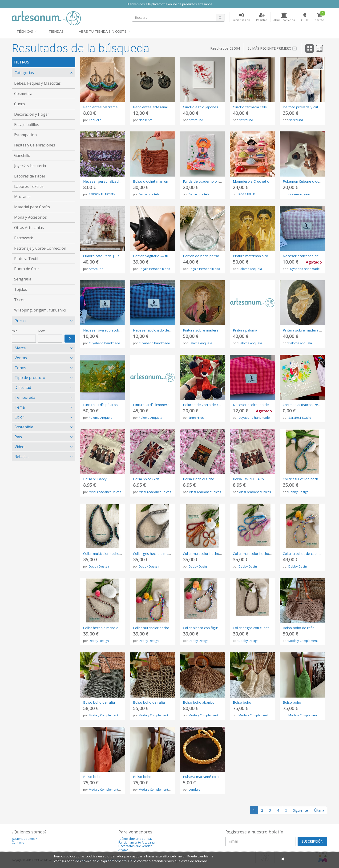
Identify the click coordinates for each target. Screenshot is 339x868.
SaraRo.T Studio (300, 418)
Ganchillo (22, 155)
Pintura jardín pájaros (100, 405)
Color (19, 417)
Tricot (19, 300)
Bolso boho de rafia (299, 628)
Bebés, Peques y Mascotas (37, 83)
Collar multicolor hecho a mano (108, 553)
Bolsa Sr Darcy (95, 479)
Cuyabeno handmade (304, 269)
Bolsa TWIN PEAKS (248, 479)
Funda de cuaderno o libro (204, 181)
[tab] (44, 73)
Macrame (22, 197)
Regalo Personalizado (154, 269)
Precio (20, 321)
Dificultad (23, 387)
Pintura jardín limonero (151, 405)
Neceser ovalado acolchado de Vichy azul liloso (121, 330)
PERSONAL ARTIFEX (102, 194)
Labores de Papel (29, 176)
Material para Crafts (32, 207)
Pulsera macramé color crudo (207, 777)
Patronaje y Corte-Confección (40, 248)
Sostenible (24, 427)
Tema (20, 407)
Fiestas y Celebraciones (35, 145)
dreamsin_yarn (299, 194)
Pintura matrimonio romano (255, 256)
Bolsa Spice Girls (146, 479)
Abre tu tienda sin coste (103, 31)
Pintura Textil (26, 259)
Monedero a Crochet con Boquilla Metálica (267, 181)
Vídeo (20, 447)
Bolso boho (242, 702)
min (15, 331)
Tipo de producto (30, 378)
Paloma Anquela (250, 269)
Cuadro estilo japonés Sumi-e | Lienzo (214, 107)
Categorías (24, 73)
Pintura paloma (245, 330)
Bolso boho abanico (199, 702)
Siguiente (301, 810)
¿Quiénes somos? (24, 839)
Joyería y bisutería (30, 166)
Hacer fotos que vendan (135, 846)
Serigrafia (23, 279)
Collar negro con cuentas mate (257, 628)
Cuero (20, 104)
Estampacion (25, 135)
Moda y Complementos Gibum (310, 641)
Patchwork (24, 238)
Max (41, 331)
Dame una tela (149, 194)
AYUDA (123, 850)
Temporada (25, 397)
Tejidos (21, 289)
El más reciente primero (272, 48)
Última (319, 810)
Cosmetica (23, 94)
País (18, 437)
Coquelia (95, 120)
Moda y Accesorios (30, 217)
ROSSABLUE (247, 194)
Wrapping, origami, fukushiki (40, 310)
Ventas (21, 358)
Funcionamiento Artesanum (138, 842)
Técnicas (25, 31)
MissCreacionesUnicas (105, 492)
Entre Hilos (196, 418)
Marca (20, 348)
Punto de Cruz (27, 269)
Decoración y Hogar (32, 114)
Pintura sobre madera (201, 330)
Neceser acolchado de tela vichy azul (163, 330)
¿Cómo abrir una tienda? (135, 839)
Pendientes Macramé (100, 107)
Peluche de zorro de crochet (206, 405)
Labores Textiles (29, 186)
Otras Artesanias (29, 228)
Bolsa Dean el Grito (199, 479)
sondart (194, 789)
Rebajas (22, 457)
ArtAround (196, 120)
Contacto (18, 842)
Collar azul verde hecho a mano (308, 479)
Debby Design (298, 492)
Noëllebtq (146, 120)
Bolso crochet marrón (151, 181)
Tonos (20, 368)
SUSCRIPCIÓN (312, 841)
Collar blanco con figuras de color (210, 628)
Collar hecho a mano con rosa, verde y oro (117, 628)
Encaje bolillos (27, 125)
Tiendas (56, 31)
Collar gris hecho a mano (153, 553)
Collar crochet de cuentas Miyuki (309, 553)
